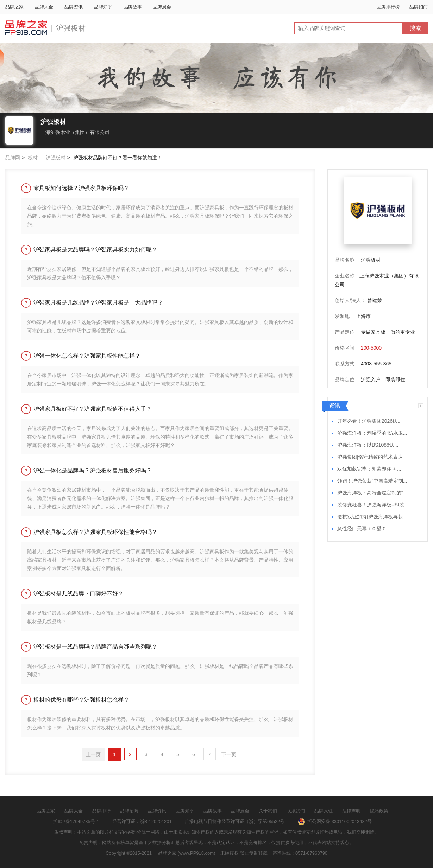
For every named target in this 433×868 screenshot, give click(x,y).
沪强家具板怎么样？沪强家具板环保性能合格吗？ (95, 532)
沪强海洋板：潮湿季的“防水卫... (372, 433)
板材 (33, 158)
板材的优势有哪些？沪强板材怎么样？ (81, 700)
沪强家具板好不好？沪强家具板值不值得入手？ (93, 409)
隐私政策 (379, 811)
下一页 (229, 754)
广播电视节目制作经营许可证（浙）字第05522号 (235, 821)
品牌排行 (101, 811)
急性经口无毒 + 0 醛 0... (363, 529)
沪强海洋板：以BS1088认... (368, 445)
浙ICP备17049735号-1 (76, 821)
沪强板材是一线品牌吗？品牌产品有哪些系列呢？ (95, 647)
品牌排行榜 (388, 7)
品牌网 (13, 158)
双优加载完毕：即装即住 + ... (369, 469)
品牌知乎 (103, 7)
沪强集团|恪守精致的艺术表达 (370, 457)
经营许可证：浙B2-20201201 (142, 821)
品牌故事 (133, 7)
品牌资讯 (74, 7)
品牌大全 (44, 7)
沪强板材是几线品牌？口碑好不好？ (79, 593)
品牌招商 (419, 7)
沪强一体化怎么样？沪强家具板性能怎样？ (87, 356)
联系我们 (296, 811)
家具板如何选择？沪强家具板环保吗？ (81, 188)
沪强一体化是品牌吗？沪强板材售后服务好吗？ (93, 470)
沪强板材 (71, 28)
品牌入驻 (324, 811)
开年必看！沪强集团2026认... (369, 421)
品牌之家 (14, 7)
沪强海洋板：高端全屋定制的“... (372, 493)
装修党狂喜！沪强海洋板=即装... (373, 505)
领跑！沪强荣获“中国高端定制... (372, 481)
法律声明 (351, 811)
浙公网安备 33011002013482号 (335, 821)
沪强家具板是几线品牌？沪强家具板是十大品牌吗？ (98, 303)
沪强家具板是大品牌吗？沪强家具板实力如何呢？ (95, 250)
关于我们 (268, 811)
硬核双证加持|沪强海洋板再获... (372, 517)
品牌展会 (162, 7)
